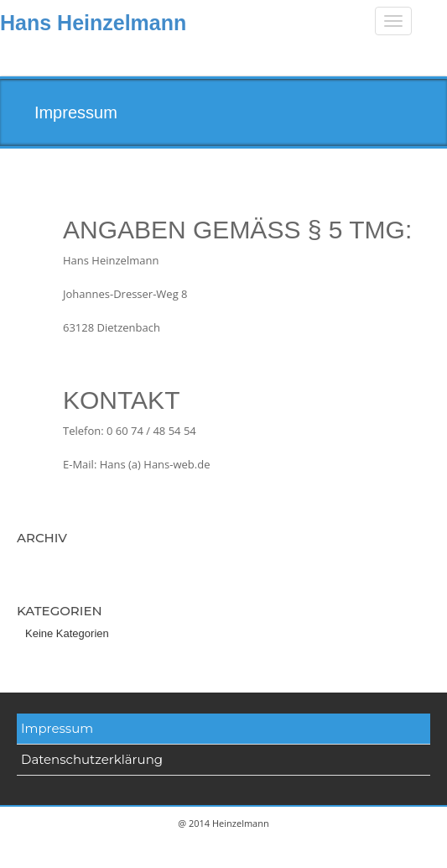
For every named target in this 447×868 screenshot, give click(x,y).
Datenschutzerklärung (92, 759)
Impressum (57, 728)
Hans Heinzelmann (93, 23)
